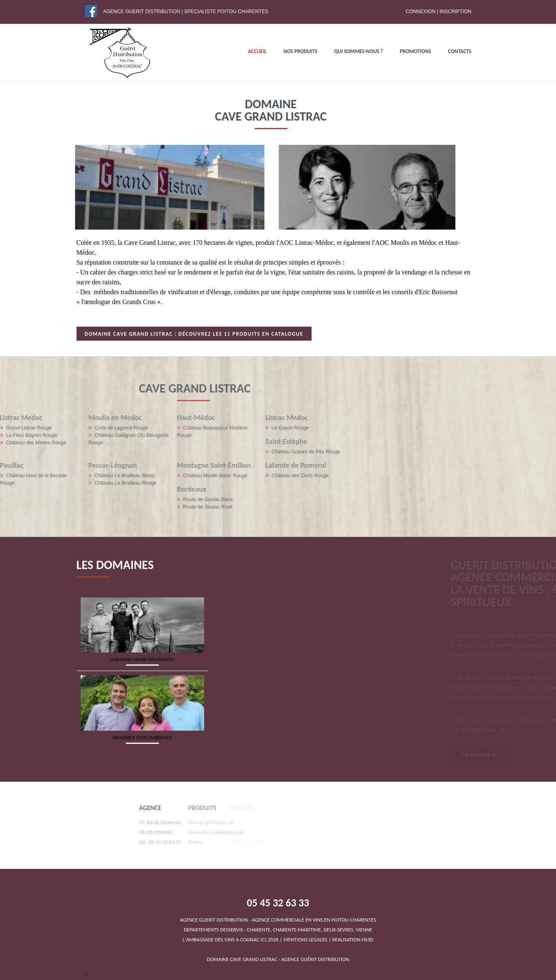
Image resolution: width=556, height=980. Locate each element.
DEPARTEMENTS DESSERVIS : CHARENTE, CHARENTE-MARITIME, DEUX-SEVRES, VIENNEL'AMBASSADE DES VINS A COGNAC (278, 930)
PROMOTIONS (416, 51)
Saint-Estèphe (161, 441)
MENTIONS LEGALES (305, 939)
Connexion (421, 12)
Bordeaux (66, 489)
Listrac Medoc (162, 418)
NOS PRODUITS (300, 51)
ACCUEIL (257, 51)
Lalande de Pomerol (171, 465)
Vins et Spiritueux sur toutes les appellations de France (190, 832)
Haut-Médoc (71, 418)
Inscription (455, 12)
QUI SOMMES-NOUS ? (359, 51)
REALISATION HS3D (353, 939)
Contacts (460, 51)
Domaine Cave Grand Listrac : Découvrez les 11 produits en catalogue (194, 334)
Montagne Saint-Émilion (89, 465)
